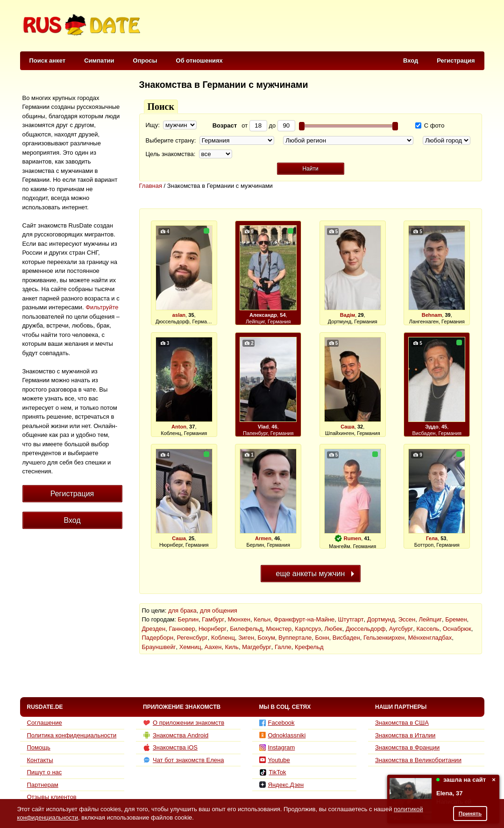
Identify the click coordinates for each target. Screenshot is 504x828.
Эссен (407, 619)
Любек (333, 629)
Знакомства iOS (170, 748)
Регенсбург (192, 638)
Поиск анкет (48, 61)
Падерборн (158, 638)
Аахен (213, 647)
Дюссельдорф (366, 629)
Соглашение (45, 723)
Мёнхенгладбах (430, 638)
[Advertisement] (314, 26)
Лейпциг (431, 619)
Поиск (161, 107)
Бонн (322, 638)
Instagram (277, 747)
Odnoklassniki (283, 735)
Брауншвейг (159, 647)
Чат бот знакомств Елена (183, 760)
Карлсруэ (308, 629)
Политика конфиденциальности (72, 735)
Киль (232, 647)
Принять (470, 813)
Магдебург (257, 647)
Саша (348, 427)
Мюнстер (279, 629)
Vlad (263, 427)
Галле (283, 647)
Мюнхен (239, 619)
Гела (432, 538)
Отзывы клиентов (52, 797)
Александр (263, 315)
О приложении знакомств (184, 723)
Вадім (348, 315)
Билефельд (246, 629)
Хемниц (190, 647)
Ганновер (182, 629)
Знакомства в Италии (405, 735)
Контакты (40, 760)
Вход (411, 61)
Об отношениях (199, 61)
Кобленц (223, 638)
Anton (179, 427)
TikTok (273, 772)
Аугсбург (401, 629)
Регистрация (456, 61)
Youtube (275, 760)
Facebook (277, 723)
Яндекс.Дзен (282, 785)
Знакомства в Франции (407, 747)
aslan (179, 315)
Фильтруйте (102, 307)
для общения (219, 610)
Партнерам (43, 785)
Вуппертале (295, 638)
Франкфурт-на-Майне (304, 619)
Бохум (266, 638)
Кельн (262, 619)
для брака (182, 610)
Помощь (39, 747)
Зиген (246, 638)
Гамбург (213, 619)
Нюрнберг (213, 629)
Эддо (432, 427)
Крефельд (309, 647)
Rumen (352, 538)
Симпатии (99, 61)
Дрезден (154, 629)
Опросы (145, 61)
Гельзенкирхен (384, 638)
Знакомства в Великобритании (418, 760)
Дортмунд (381, 619)
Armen (263, 538)
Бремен (456, 619)
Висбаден (346, 638)
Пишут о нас (45, 772)
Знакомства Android (176, 735)
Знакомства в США (402, 723)
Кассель (428, 629)
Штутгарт (351, 619)
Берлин (188, 619)
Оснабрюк (457, 629)
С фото (430, 125)
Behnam (432, 315)
